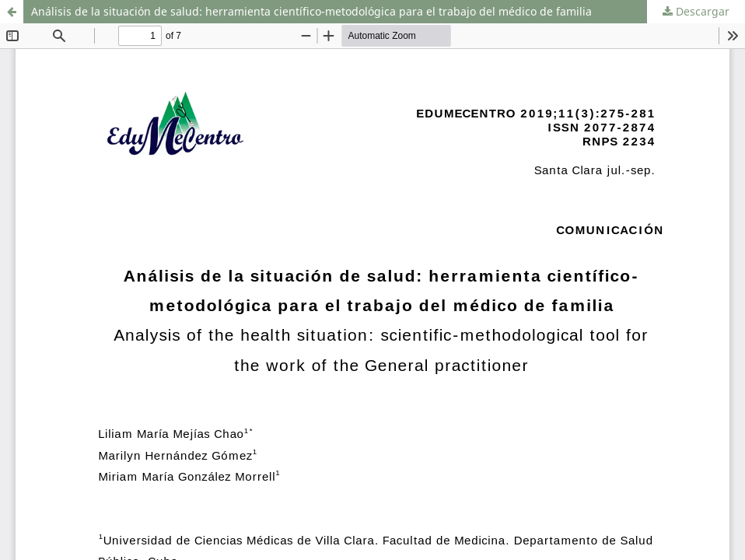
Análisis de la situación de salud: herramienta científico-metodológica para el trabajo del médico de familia (311, 11)
